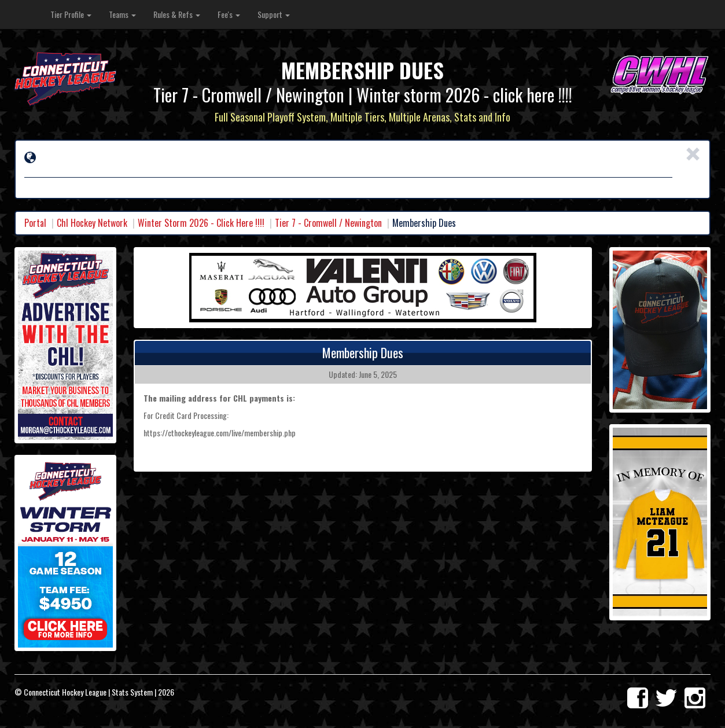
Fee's (229, 14)
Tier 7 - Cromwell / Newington (328, 223)
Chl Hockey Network (92, 223)
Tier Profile (71, 14)
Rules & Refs (177, 14)
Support (274, 14)
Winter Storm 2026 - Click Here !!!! (201, 223)
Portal (35, 223)
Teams (122, 14)
